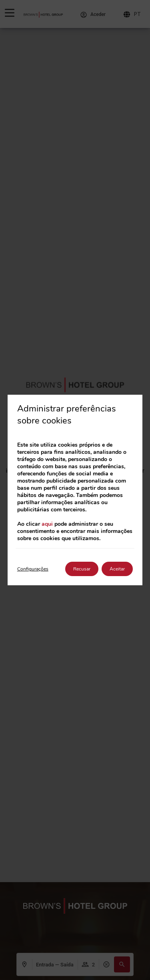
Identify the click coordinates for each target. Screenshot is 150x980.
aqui (47, 524)
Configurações (33, 569)
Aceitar (117, 569)
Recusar (82, 569)
